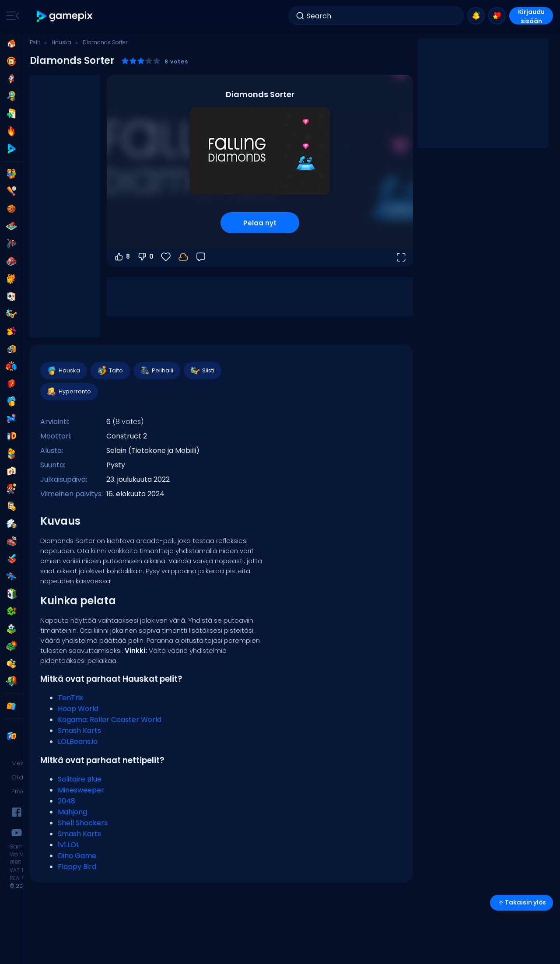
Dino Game (77, 856)
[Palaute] (201, 257)
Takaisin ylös (521, 903)
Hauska (61, 42)
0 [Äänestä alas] (145, 257)
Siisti (202, 371)
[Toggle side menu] (11, 16)
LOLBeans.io (78, 741)
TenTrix (70, 698)
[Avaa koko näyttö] (401, 257)
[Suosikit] (166, 257)
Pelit (35, 42)
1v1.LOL (68, 845)
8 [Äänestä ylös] (122, 257)
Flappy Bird (77, 867)
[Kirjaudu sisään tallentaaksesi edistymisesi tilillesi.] (183, 257)
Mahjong (72, 812)
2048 (66, 801)
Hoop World (78, 709)
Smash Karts (79, 731)
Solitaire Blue (80, 779)
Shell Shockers (83, 823)
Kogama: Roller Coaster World (110, 720)
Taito (110, 371)
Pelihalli (156, 371)
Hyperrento (69, 392)
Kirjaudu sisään (531, 16)
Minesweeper (81, 790)
